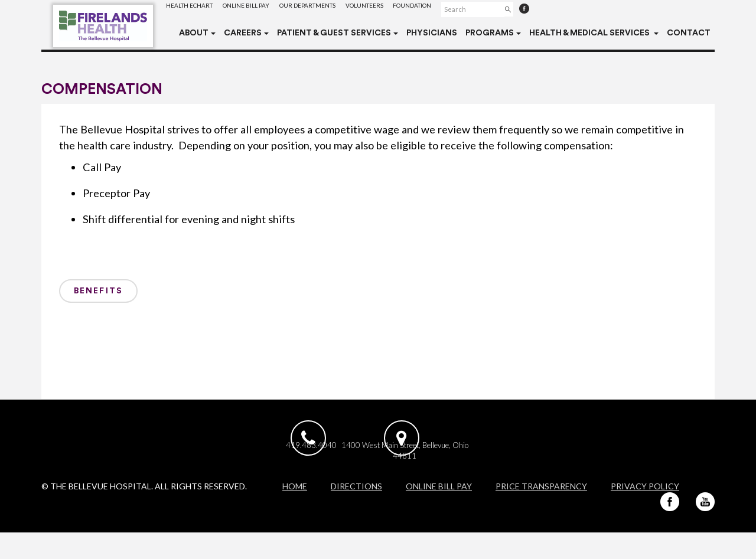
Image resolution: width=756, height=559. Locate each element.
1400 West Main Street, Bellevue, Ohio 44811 (441, 473)
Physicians (432, 33)
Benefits (98, 291)
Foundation (454, 9)
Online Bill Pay (260, 9)
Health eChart (194, 9)
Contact (689, 33)
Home (295, 513)
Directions (356, 513)
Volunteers (397, 9)
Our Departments (330, 9)
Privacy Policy (645, 513)
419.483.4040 (314, 467)
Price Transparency (541, 513)
